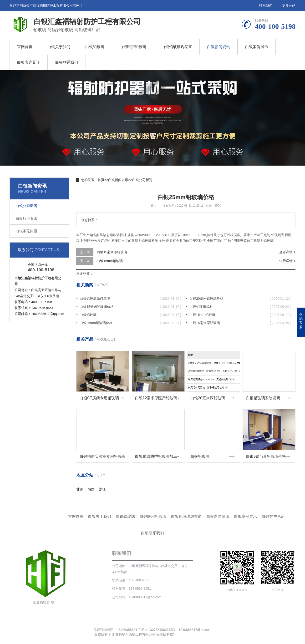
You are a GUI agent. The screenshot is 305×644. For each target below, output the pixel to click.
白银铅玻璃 (95, 47)
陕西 (91, 489)
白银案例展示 (257, 47)
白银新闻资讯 (219, 47)
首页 (101, 180)
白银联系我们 (67, 62)
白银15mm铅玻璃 (110, 261)
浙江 (102, 489)
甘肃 (80, 489)
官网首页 (25, 47)
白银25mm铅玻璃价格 (130, 323)
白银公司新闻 (26, 206)
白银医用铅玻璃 (133, 47)
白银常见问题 (26, 231)
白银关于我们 (59, 47)
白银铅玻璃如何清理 (130, 299)
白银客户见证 (29, 62)
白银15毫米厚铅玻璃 (112, 252)
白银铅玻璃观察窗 (177, 47)
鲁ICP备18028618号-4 (194, 634)
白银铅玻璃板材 (240, 307)
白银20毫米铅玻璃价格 (240, 299)
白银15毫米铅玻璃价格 (130, 307)
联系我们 (266, 5)
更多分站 (289, 5)
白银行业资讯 (26, 218)
